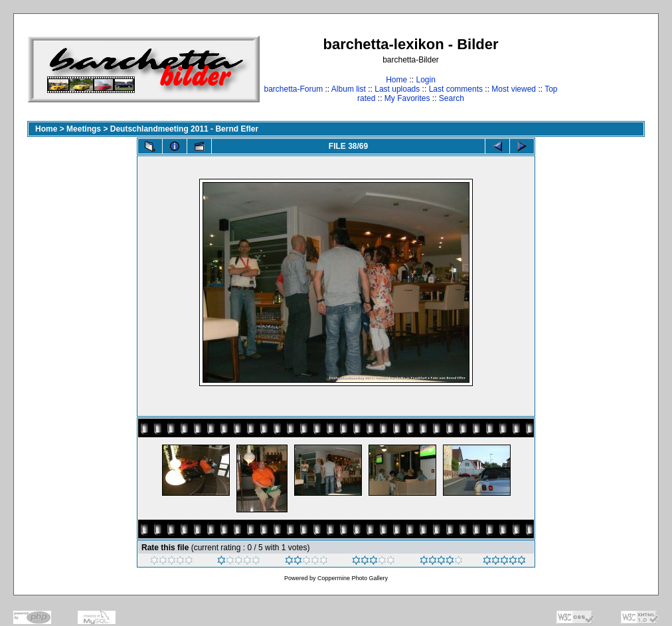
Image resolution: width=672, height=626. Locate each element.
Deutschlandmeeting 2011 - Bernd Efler (184, 129)
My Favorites (407, 98)
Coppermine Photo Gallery (353, 578)
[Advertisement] (603, 69)
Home (396, 80)
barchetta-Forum (293, 89)
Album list (349, 89)
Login (425, 80)
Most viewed (514, 89)
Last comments (456, 89)
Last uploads (397, 89)
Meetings (84, 129)
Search (452, 98)
